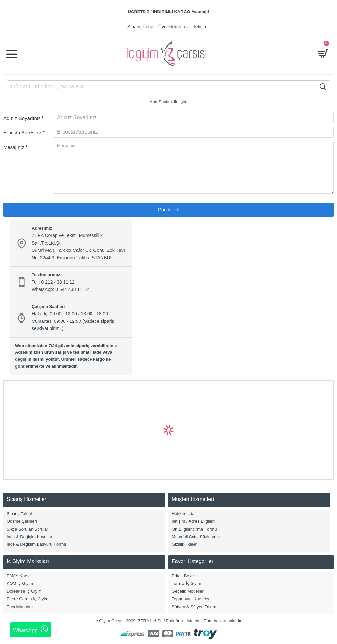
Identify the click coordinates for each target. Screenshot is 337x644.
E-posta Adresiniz (23, 133)
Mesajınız (14, 147)
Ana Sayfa (160, 102)
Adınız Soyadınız (22, 118)
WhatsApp (31, 629)
